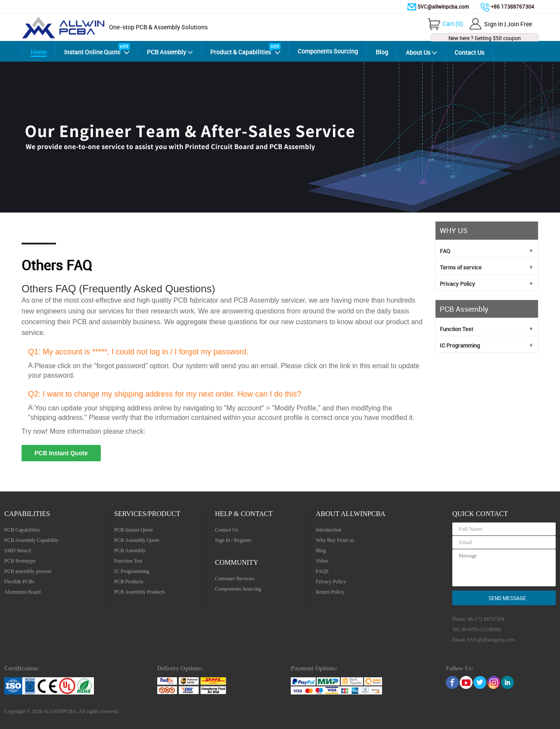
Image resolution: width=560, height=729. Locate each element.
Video (322, 561)
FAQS (322, 571)
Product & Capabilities (241, 52)
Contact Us (469, 52)
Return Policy (330, 592)
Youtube (466, 682)
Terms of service (486, 267)
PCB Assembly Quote (137, 540)
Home (39, 52)
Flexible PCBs (19, 582)
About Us (418, 52)
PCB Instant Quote (61, 453)
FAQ (486, 250)
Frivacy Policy (331, 582)
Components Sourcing (328, 51)
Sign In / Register (233, 540)
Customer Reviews (235, 579)
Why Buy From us (335, 540)
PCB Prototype (20, 561)
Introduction (328, 530)
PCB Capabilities (22, 530)
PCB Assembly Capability (31, 540)
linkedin (507, 682)
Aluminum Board (22, 592)
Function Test (486, 329)
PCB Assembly (166, 52)
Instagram (494, 682)
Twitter (480, 682)
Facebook (452, 682)
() (453, 23)
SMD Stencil (18, 551)
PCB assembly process (28, 571)
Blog (382, 52)
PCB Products (129, 582)
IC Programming (486, 345)
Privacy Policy (486, 283)
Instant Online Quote (92, 52)
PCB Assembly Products (140, 592)
